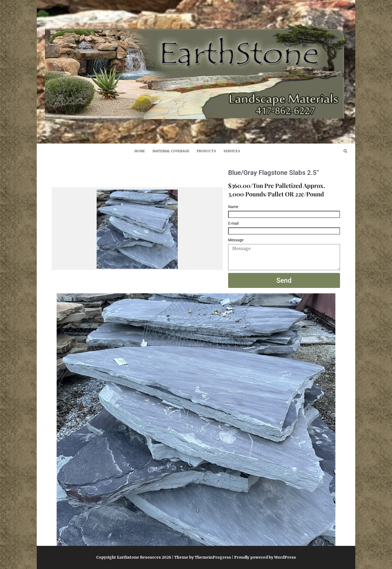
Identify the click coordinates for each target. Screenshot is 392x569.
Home (140, 151)
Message (236, 240)
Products (206, 151)
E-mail (233, 223)
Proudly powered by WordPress (265, 557)
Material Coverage (171, 151)
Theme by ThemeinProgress (203, 557)
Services (232, 151)
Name (233, 207)
